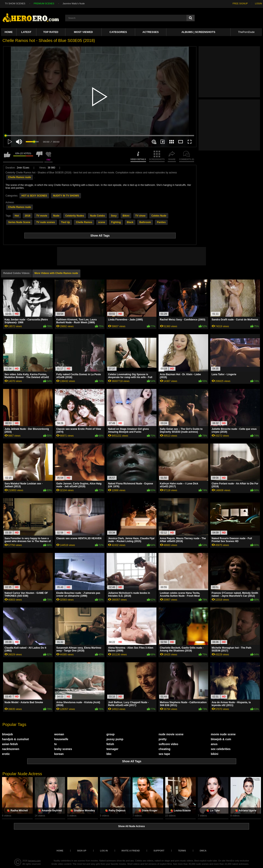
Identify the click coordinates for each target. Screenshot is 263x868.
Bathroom (145, 222)
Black (130, 222)
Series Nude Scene (19, 222)
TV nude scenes (46, 222)
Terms (182, 851)
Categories (118, 32)
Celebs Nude (159, 216)
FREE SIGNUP (240, 3)
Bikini (126, 216)
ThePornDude (246, 32)
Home (9, 32)
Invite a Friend (131, 851)
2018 (28, 216)
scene (102, 222)
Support (159, 851)
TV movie (42, 216)
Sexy (114, 216)
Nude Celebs (97, 216)
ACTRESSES (150, 32)
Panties (161, 222)
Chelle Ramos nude (20, 177)
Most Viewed (83, 32)
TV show (140, 216)
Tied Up (65, 222)
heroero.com (34, 861)
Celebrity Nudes (75, 216)
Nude (56, 216)
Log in (104, 851)
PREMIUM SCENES (44, 3)
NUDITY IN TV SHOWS (66, 196)
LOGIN (259, 3)
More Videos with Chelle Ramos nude (56, 273)
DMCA (203, 851)
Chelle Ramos (84, 222)
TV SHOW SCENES (15, 3)
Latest (26, 32)
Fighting (116, 222)
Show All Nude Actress (131, 826)
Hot (17, 216)
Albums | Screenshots (198, 32)
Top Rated (51, 32)
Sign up (82, 851)
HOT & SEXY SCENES (34, 196)
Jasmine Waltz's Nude (74, 3)
